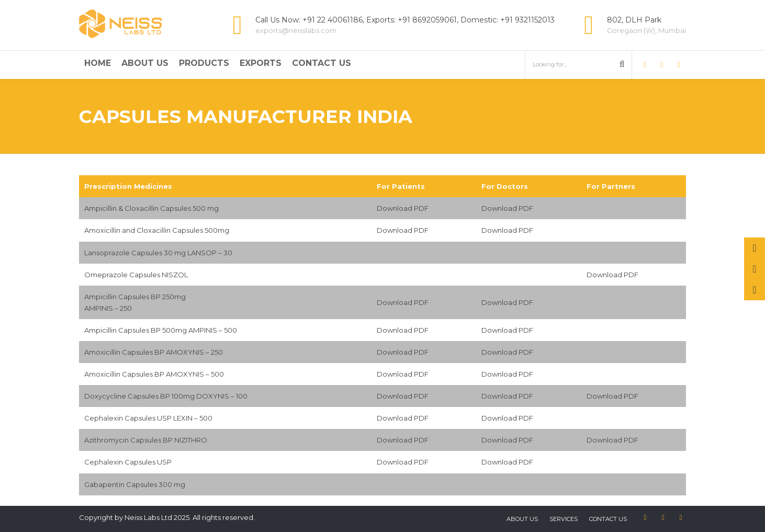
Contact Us (322, 63)
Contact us (608, 519)
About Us (145, 63)
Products (204, 63)
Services (564, 519)
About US (522, 519)
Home (98, 63)
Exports (261, 63)
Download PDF (403, 208)
